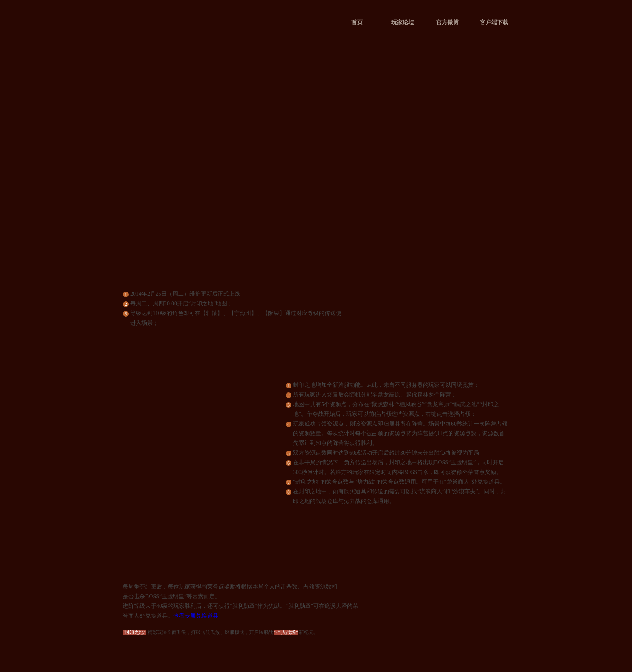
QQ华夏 (152, 43)
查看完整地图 (193, 509)
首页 (357, 22)
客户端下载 (494, 22)
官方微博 (447, 22)
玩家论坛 (403, 22)
